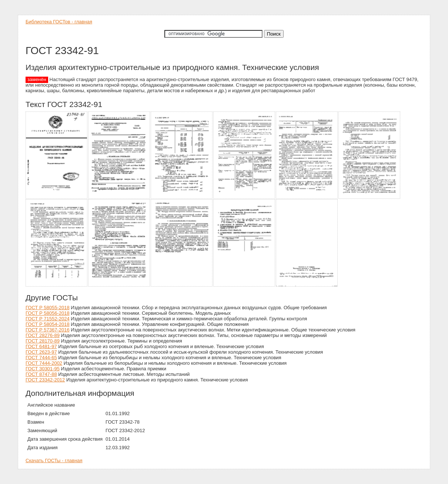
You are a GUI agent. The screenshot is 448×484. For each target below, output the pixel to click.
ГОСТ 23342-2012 (45, 380)
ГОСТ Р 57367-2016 (48, 330)
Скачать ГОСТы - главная (54, 460)
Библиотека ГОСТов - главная (59, 22)
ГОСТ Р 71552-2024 (48, 319)
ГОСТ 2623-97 (41, 352)
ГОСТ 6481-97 (41, 346)
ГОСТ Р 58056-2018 (48, 313)
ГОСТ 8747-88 (41, 374)
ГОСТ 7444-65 (41, 358)
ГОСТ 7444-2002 (44, 363)
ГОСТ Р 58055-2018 (48, 308)
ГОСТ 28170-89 (43, 341)
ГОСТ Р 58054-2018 (48, 324)
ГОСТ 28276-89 (43, 335)
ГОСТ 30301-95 (43, 369)
